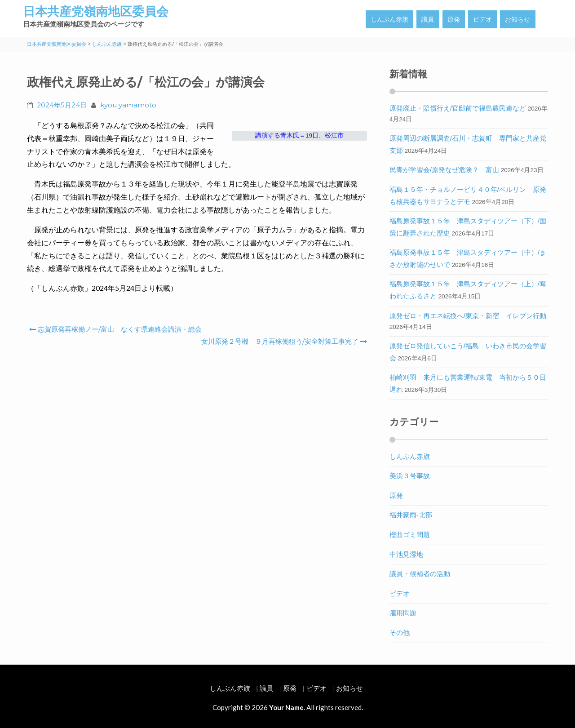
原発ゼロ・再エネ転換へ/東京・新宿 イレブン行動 (468, 316)
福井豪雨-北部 (411, 515)
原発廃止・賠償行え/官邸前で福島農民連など (458, 108)
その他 (400, 633)
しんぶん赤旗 (389, 19)
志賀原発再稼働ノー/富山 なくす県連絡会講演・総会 (115, 329)
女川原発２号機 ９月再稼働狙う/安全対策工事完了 (283, 341)
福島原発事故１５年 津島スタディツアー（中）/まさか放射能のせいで (468, 258)
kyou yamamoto (128, 105)
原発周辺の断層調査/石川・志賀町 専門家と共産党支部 (468, 144)
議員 (428, 19)
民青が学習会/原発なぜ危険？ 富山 (444, 170)
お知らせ (517, 19)
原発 (454, 19)
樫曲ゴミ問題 (410, 535)
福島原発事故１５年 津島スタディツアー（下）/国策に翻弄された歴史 (468, 227)
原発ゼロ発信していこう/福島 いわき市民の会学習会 (468, 352)
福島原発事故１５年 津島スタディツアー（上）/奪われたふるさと (468, 290)
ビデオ (482, 19)
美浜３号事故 (410, 476)
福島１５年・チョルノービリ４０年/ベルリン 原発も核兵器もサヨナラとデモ (468, 195)
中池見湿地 (406, 554)
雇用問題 (403, 613)
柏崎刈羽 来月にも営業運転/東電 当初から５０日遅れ (468, 383)
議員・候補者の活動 (420, 574)
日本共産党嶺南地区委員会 (96, 11)
